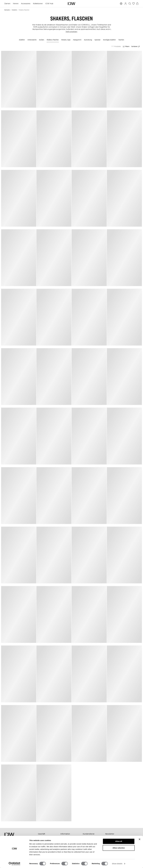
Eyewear (98, 40)
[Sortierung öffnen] (136, 47)
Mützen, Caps (66, 40)
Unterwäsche (32, 40)
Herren (16, 4)
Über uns (64, 840)
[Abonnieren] (136, 847)
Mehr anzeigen (72, 32)
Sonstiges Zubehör (109, 40)
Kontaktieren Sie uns (91, 840)
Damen (7, 4)
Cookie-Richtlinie (89, 855)
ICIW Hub (49, 4)
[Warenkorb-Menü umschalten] (137, 4)
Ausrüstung (88, 40)
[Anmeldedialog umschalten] (126, 4)
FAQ (85, 837)
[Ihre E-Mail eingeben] (119, 847)
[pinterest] (117, 854)
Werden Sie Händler (91, 843)
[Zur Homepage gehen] (71, 4)
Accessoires (25, 4)
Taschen (121, 40)
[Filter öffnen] (126, 47)
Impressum (65, 843)
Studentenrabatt (67, 846)
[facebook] (107, 854)
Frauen (41, 837)
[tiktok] (122, 854)
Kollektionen (38, 4)
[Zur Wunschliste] (134, 4)
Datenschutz (88, 846)
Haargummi (77, 40)
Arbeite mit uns (67, 849)
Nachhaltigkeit (66, 837)
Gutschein (42, 843)
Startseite (7, 10)
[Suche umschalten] (130, 4)
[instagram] (112, 854)
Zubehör (14, 10)
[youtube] (127, 854)
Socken (42, 40)
